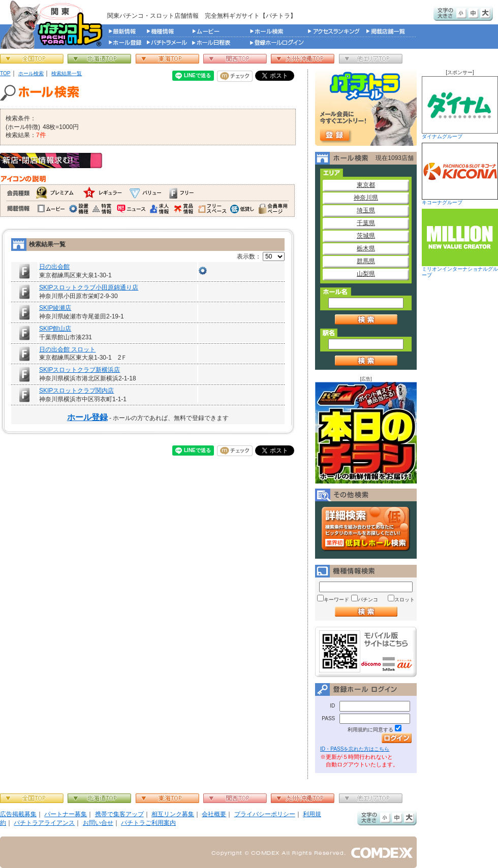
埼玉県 (366, 210)
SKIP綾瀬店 (55, 308)
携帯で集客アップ (119, 814)
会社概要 (214, 814)
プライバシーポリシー (265, 814)
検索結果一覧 (67, 73)
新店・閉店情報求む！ (51, 160)
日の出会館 (54, 267)
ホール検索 (31, 73)
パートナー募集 (66, 814)
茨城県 (366, 236)
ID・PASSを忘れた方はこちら (355, 749)
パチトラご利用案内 (148, 823)
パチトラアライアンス (44, 823)
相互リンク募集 (173, 814)
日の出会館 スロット (67, 349)
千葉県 (366, 223)
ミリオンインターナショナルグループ (460, 243)
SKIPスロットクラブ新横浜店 (80, 370)
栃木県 (366, 248)
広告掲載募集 (18, 814)
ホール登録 (87, 417)
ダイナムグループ (460, 108)
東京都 (366, 185)
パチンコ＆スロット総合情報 (54, 24)
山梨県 (366, 274)
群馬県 (366, 261)
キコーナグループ (460, 174)
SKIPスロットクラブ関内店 (76, 391)
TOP (5, 73)
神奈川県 (366, 198)
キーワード (336, 600)
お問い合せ (98, 823)
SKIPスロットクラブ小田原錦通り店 (89, 287)
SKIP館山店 (55, 329)
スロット (404, 600)
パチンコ (368, 600)
